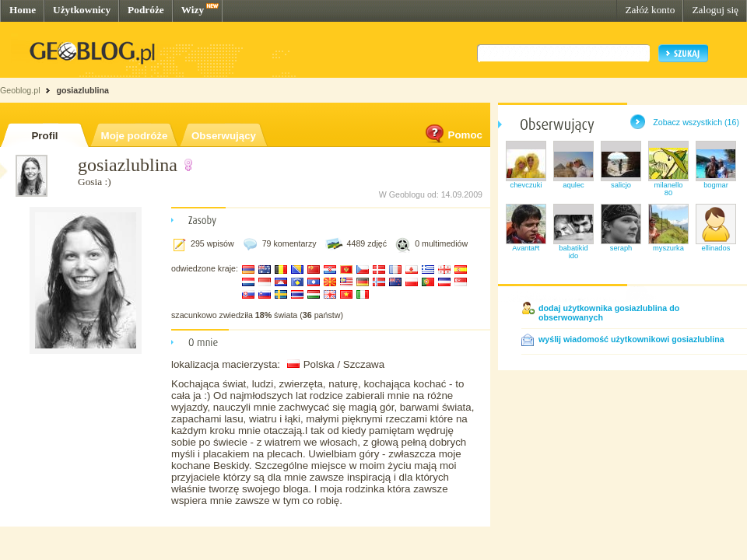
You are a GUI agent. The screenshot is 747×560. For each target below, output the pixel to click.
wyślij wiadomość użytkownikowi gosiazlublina (631, 339)
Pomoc (453, 135)
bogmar (716, 185)
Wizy (193, 10)
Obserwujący (224, 136)
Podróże (146, 10)
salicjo (621, 185)
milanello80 (669, 189)
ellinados (716, 248)
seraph (621, 248)
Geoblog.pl (20, 90)
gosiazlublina (82, 90)
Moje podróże (135, 136)
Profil (44, 136)
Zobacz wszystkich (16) (696, 122)
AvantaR (526, 248)
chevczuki (526, 185)
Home (23, 10)
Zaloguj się (715, 10)
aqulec (573, 185)
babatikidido (573, 252)
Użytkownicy (82, 10)
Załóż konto (650, 10)
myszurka (668, 248)
